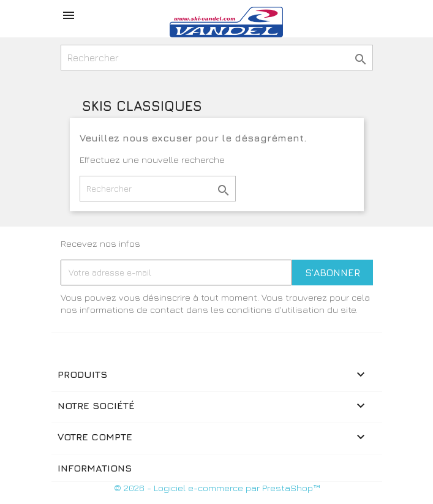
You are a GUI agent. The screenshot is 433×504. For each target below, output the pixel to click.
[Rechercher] (217, 58)
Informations (95, 468)
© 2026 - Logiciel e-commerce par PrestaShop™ (217, 488)
